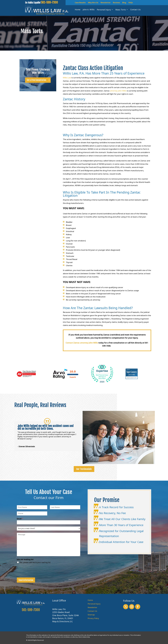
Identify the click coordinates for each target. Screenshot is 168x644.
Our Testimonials (84, 469)
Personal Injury (94, 604)
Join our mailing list (25, 559)
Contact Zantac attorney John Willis (82, 343)
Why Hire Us (93, 3)
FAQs (131, 3)
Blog (124, 3)
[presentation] (33, 574)
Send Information (26, 580)
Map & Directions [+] (62, 621)
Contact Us (92, 611)
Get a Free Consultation (36, 80)
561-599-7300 (31, 610)
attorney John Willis (118, 91)
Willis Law (67, 78)
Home (90, 600)
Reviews (116, 3)
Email (20, 519)
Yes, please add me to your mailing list (35, 562)
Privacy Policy (93, 618)
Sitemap (91, 615)
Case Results (80, 3)
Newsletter (106, 3)
